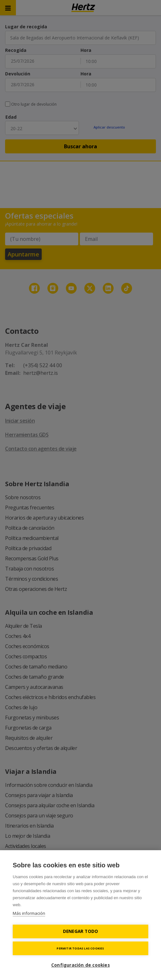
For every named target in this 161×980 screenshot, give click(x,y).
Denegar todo (80, 931)
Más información (29, 913)
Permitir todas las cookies (80, 948)
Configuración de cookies (80, 965)
